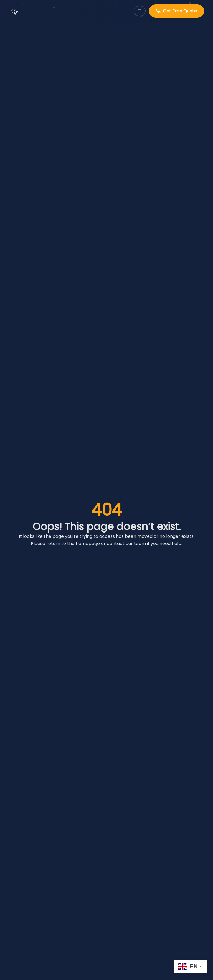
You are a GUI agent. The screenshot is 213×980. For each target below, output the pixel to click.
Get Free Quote (177, 11)
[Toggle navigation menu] (140, 11)
